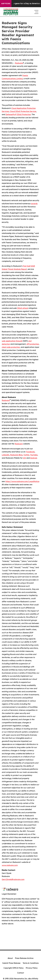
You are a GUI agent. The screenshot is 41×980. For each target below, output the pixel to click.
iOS (24, 458)
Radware (19, 63)
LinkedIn (6, 455)
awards (34, 204)
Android (34, 458)
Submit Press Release (11, 963)
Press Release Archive (24, 958)
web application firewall (12, 341)
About (10, 958)
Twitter (26, 455)
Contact (21, 973)
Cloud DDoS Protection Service (23, 111)
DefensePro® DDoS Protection (18, 114)
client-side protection (11, 347)
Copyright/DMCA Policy (14, 968)
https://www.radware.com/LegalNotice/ (23, 481)
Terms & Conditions (31, 963)
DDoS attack (23, 308)
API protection (33, 344)
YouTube (34, 455)
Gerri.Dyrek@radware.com (13, 879)
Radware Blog (16, 455)
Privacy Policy (32, 968)
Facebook (30, 452)
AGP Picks (6, 4)
